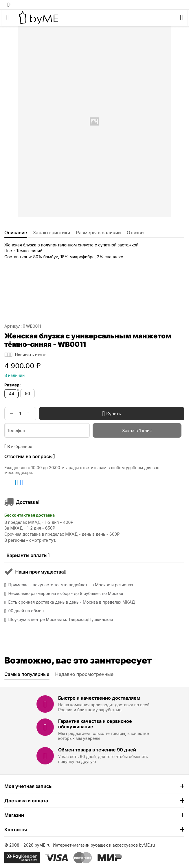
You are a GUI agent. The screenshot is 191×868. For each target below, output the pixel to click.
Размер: (13, 385)
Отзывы (136, 233)
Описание (16, 233)
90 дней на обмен (26, 611)
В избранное (18, 446)
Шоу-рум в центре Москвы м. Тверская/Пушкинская (61, 620)
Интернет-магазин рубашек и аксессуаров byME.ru (104, 845)
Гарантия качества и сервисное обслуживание (95, 724)
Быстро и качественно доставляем (99, 698)
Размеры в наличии (99, 233)
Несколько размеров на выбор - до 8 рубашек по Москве (66, 594)
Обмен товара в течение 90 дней (97, 750)
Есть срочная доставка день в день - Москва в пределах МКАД (72, 602)
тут (52, 540)
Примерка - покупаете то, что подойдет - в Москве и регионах (71, 585)
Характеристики (52, 233)
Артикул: (13, 326)
